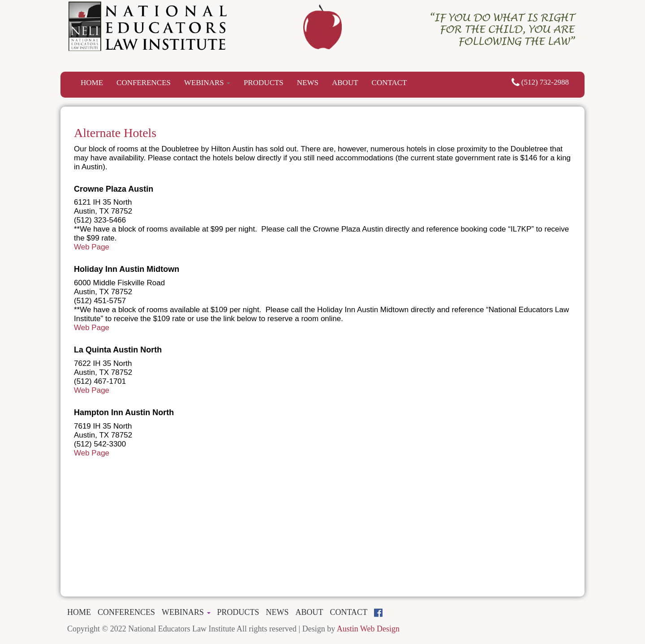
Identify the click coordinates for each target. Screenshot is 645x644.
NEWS (308, 83)
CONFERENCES (144, 83)
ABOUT (345, 83)
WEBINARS (207, 83)
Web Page (92, 247)
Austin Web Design (368, 629)
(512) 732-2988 (540, 82)
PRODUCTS (264, 83)
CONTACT (389, 83)
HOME (92, 83)
